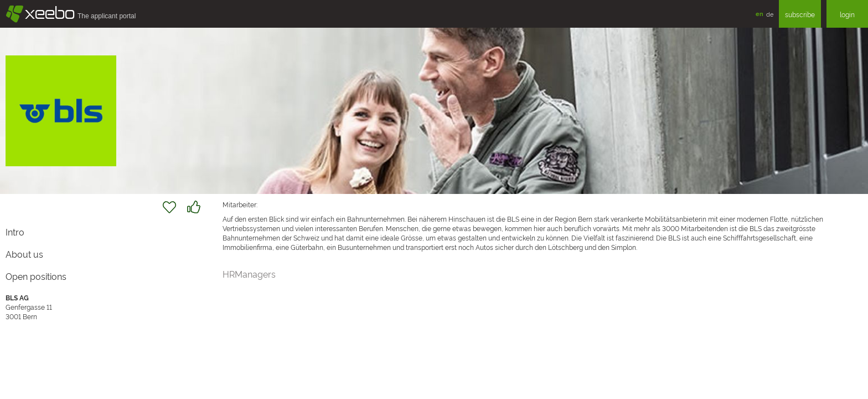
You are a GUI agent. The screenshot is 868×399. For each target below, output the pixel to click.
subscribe (800, 14)
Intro (15, 232)
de (770, 14)
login (847, 14)
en (759, 14)
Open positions (36, 276)
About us (24, 254)
